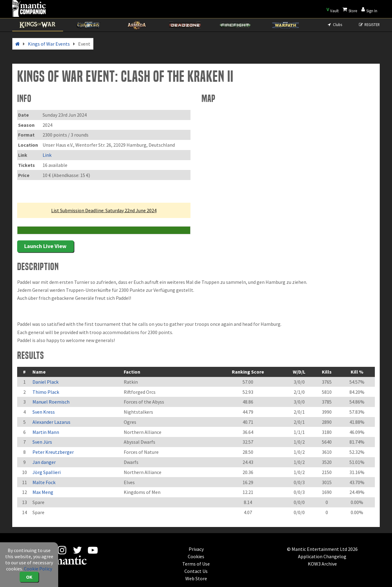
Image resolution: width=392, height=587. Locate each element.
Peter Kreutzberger (53, 452)
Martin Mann (46, 432)
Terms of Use (196, 564)
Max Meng (43, 492)
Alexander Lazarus (51, 422)
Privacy (196, 549)
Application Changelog (322, 556)
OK (29, 577)
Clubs (334, 24)
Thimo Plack (46, 392)
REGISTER (369, 24)
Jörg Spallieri (47, 472)
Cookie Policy (38, 569)
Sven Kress (44, 412)
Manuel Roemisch (51, 402)
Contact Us (196, 571)
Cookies (196, 556)
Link (47, 155)
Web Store (196, 578)
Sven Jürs (42, 442)
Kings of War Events (49, 44)
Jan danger (44, 462)
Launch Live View (45, 246)
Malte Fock (44, 482)
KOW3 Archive (322, 564)
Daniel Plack (45, 382)
